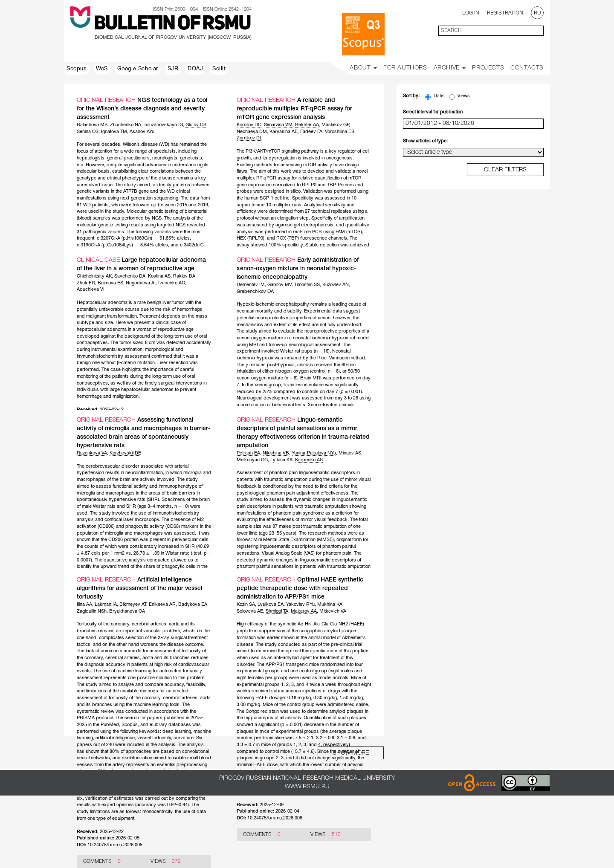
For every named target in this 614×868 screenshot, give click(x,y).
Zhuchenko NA (126, 125)
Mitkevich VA (333, 611)
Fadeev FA (311, 132)
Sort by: (411, 96)
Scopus (77, 69)
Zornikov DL (249, 138)
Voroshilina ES (340, 132)
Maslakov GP (335, 125)
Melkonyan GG (252, 460)
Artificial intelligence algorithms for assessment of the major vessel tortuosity (139, 589)
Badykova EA (193, 605)
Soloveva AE (250, 611)
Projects (488, 68)
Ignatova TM (114, 132)
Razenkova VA (92, 453)
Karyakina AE (284, 132)
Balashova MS (92, 125)
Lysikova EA (271, 605)
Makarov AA (304, 611)
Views (459, 97)
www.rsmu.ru (307, 787)
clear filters (505, 170)
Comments (97, 861)
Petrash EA (248, 453)
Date (434, 97)
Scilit (219, 69)
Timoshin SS (307, 285)
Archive (450, 68)
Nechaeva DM (252, 132)
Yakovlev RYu (300, 605)
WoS (102, 69)
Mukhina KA (330, 605)
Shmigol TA (277, 611)
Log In (471, 13)
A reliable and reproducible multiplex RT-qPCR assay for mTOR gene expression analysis (294, 109)
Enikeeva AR (162, 605)
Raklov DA (184, 276)
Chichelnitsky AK (94, 276)
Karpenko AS (309, 460)
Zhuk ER (86, 283)
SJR (173, 69)
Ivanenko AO (172, 283)
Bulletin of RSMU (172, 24)
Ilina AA (84, 605)
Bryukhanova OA (127, 611)
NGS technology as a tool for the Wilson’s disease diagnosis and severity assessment (142, 109)
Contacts (527, 68)
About (363, 68)
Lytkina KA (281, 460)
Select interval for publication (433, 112)
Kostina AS (159, 276)
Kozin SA (246, 605)
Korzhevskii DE (125, 453)
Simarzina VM (278, 125)
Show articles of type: (425, 141)
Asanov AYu (142, 132)
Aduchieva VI (91, 289)
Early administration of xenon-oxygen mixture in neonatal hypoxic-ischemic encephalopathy (298, 269)
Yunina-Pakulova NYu (314, 453)
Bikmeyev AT (133, 605)
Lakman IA (106, 605)
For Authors (405, 68)
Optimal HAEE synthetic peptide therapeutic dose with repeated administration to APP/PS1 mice (300, 589)
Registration (505, 13)
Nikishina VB (276, 453)
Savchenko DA (130, 276)
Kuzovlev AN (336, 285)
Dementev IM (251, 285)
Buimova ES (110, 283)
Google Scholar (138, 69)
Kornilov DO (249, 125)
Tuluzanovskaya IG (163, 125)
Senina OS (88, 132)
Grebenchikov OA (255, 292)
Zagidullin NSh (92, 611)
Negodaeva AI (141, 283)
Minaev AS (350, 453)
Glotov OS (196, 125)
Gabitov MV (279, 285)
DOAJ (195, 69)
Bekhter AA (307, 125)
